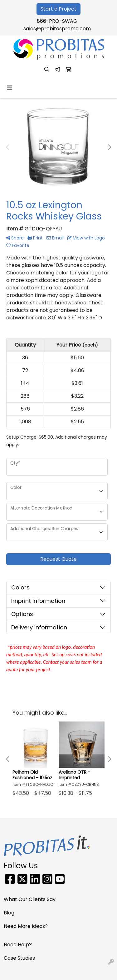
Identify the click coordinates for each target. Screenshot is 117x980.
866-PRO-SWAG (57, 21)
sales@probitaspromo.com (57, 29)
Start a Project (58, 9)
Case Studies (19, 958)
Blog (9, 913)
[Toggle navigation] (10, 88)
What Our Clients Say (30, 899)
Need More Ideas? (26, 926)
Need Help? (18, 945)
